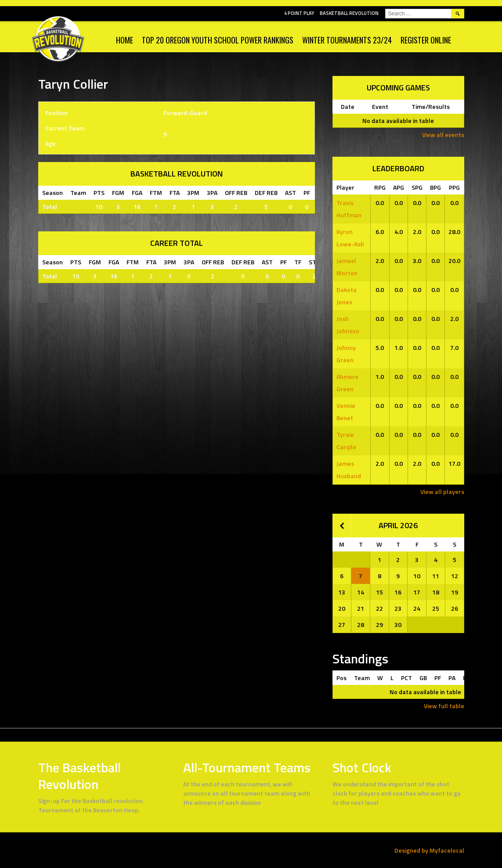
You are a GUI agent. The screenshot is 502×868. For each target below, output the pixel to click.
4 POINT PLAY (299, 13)
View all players (442, 492)
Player (345, 187)
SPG (417, 187)
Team (362, 678)
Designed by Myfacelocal (429, 850)
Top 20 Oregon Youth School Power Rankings (218, 40)
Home (125, 40)
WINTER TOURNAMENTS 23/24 (347, 40)
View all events (443, 135)
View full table (444, 706)
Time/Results (431, 106)
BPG (435, 187)
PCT (406, 678)
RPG (380, 187)
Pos (341, 678)
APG (399, 187)
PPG (454, 187)
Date (348, 106)
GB (423, 678)
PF (438, 678)
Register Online (426, 40)
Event (380, 106)
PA (452, 678)
